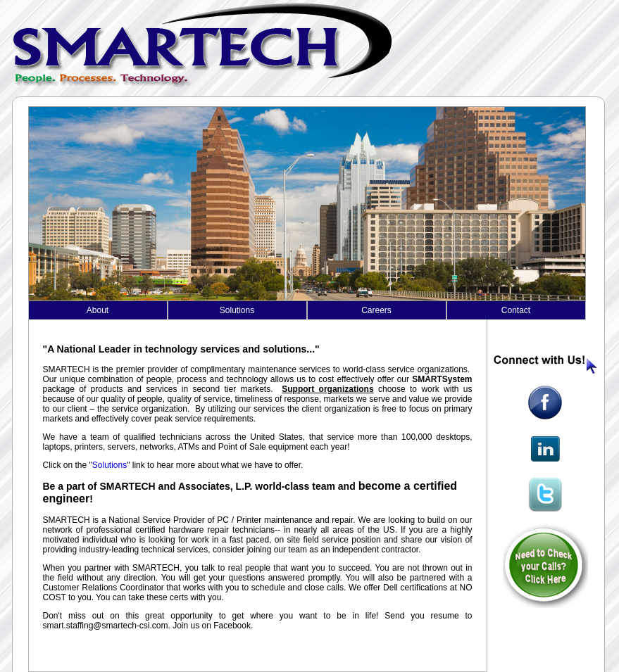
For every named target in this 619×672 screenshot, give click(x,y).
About (98, 310)
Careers (376, 310)
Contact (516, 310)
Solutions (237, 310)
